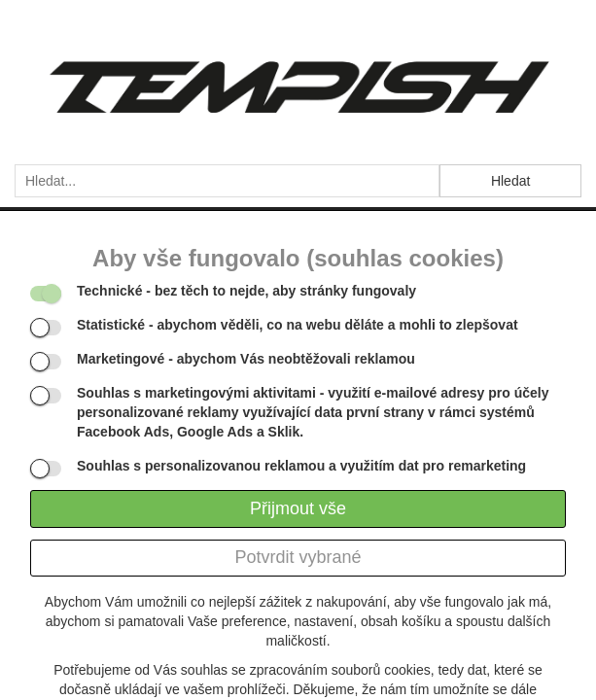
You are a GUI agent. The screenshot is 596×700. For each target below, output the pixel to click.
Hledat (510, 181)
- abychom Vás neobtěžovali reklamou (246, 359)
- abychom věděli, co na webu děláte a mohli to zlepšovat (298, 325)
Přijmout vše (298, 508)
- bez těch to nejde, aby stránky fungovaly (246, 291)
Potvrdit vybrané (298, 557)
